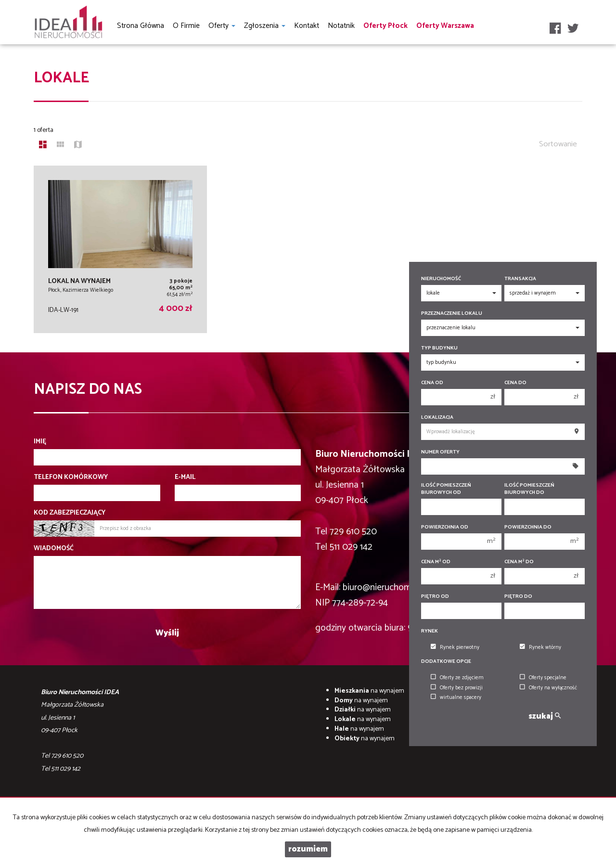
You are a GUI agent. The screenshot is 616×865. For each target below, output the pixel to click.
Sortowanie (558, 144)
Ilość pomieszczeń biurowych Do (529, 489)
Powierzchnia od (445, 527)
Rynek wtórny (540, 647)
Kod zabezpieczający (70, 513)
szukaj (545, 717)
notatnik (341, 26)
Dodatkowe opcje (446, 662)
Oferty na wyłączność (548, 688)
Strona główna (141, 26)
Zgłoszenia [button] (265, 26)
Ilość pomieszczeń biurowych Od (446, 489)
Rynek (430, 631)
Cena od (432, 383)
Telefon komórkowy (71, 478)
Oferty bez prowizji (457, 688)
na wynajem (369, 691)
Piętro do (518, 597)
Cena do (515, 383)
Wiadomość (54, 549)
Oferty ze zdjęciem (457, 678)
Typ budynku (439, 348)
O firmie (186, 26)
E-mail (185, 478)
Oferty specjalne (543, 678)
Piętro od (435, 597)
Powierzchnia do (528, 527)
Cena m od (436, 562)
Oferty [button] (222, 26)
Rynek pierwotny (455, 647)
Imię (40, 442)
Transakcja (520, 279)
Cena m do (519, 562)
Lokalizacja (437, 418)
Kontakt (307, 26)
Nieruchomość (441, 279)
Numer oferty (440, 452)
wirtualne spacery (456, 697)
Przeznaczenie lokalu (452, 314)
